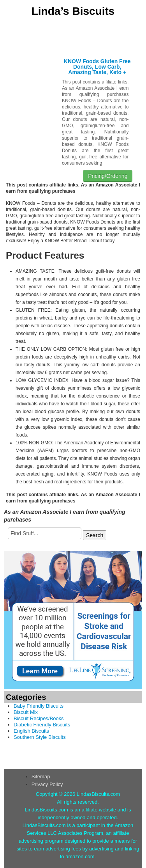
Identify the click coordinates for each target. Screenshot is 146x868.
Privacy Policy (47, 784)
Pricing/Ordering (108, 176)
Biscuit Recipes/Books (39, 718)
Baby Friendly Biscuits (39, 706)
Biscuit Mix (26, 712)
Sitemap (41, 777)
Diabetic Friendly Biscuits (42, 725)
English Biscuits (31, 731)
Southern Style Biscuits (40, 737)
